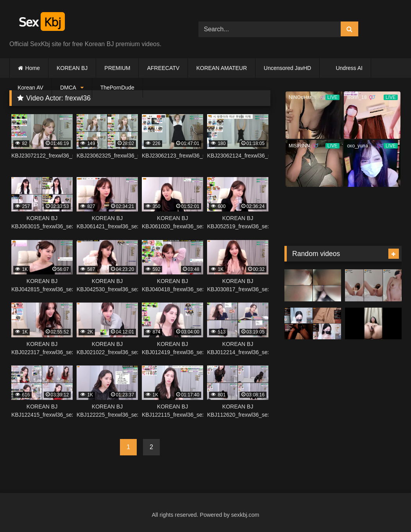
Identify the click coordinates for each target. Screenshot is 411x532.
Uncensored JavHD (287, 68)
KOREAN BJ (72, 68)
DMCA (68, 88)
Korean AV (30, 88)
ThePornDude (117, 88)
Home (33, 68)
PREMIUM (117, 68)
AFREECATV (163, 68)
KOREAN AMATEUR (222, 68)
